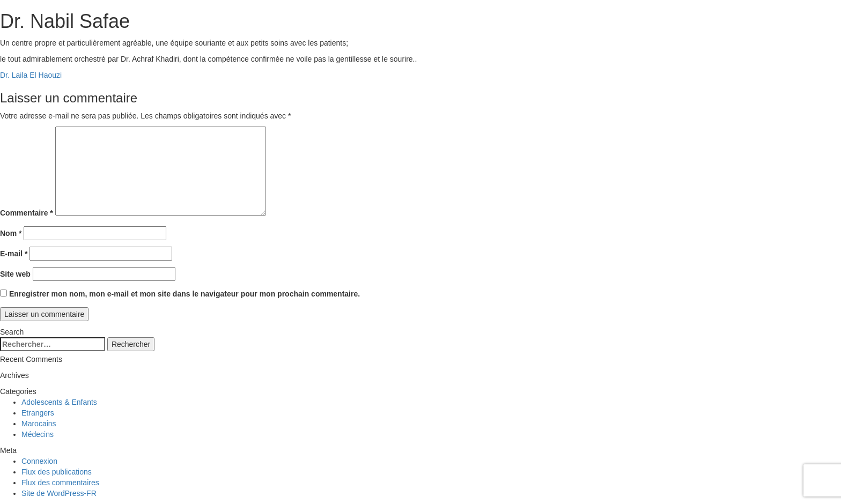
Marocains (39, 424)
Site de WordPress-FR (59, 493)
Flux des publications (57, 472)
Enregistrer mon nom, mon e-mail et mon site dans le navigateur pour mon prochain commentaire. (185, 294)
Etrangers (38, 413)
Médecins (38, 434)
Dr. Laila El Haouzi (31, 75)
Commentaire (27, 213)
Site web (15, 274)
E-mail (14, 254)
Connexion (39, 461)
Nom (11, 233)
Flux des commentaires (60, 483)
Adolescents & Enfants (59, 402)
